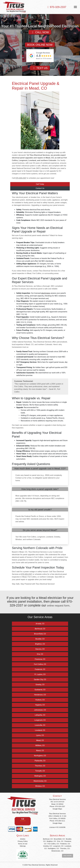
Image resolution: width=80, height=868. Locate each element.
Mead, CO (40, 740)
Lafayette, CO (40, 715)
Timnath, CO (40, 771)
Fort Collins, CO (40, 664)
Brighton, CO (40, 644)
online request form (58, 605)
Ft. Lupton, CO (40, 674)
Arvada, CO (40, 624)
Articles (23, 839)
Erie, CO (40, 654)
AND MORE (68, 856)
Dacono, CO (40, 649)
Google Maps (57, 809)
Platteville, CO (40, 761)
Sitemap (23, 846)
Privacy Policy (23, 841)
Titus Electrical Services (36, 865)
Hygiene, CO (40, 705)
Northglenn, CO (40, 756)
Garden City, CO (40, 679)
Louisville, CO (40, 725)
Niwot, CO (40, 751)
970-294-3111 (60, 821)
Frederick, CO (40, 669)
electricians (46, 293)
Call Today (40, 184)
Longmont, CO (40, 720)
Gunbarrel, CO (40, 690)
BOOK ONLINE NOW (40, 46)
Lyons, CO (40, 735)
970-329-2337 (56, 7)
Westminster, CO (40, 781)
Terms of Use (23, 844)
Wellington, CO (40, 776)
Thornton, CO (40, 766)
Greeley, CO (40, 685)
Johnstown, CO (40, 710)
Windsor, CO (40, 786)
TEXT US (40, 70)
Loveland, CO (40, 730)
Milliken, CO (40, 745)
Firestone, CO (40, 659)
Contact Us (40, 188)
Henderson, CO (40, 695)
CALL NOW (40, 33)
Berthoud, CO (40, 629)
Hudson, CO (40, 700)
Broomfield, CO (40, 634)
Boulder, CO (40, 639)
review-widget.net (43, 65)
